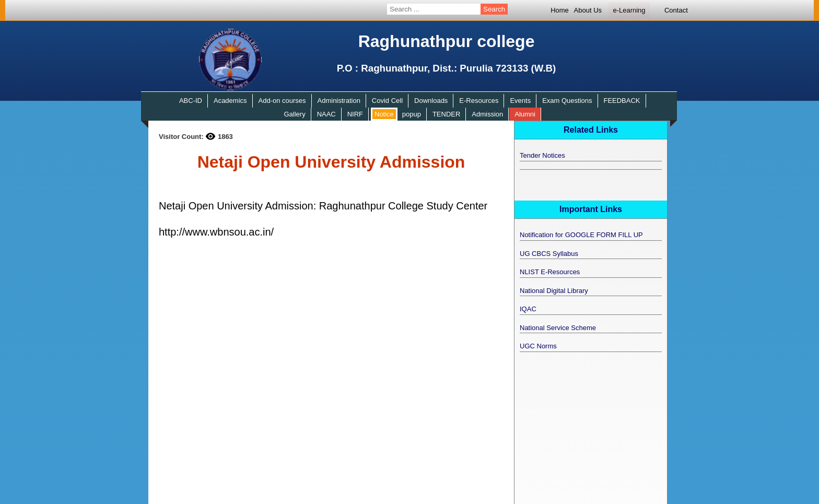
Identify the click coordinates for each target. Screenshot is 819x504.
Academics (230, 101)
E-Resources (479, 101)
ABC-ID (191, 101)
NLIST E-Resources (550, 272)
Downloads (431, 101)
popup (412, 114)
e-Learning (629, 10)
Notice (384, 114)
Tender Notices (542, 155)
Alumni (525, 114)
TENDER (446, 114)
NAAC (326, 114)
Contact (676, 10)
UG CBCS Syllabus (549, 254)
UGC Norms (538, 346)
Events (520, 101)
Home (560, 10)
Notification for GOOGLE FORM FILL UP (581, 235)
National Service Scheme (558, 328)
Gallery (294, 114)
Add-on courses (282, 101)
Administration (339, 101)
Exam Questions (567, 101)
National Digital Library (554, 291)
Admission (487, 114)
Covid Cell (387, 101)
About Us (588, 10)
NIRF (355, 114)
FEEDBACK (622, 101)
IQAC (528, 309)
